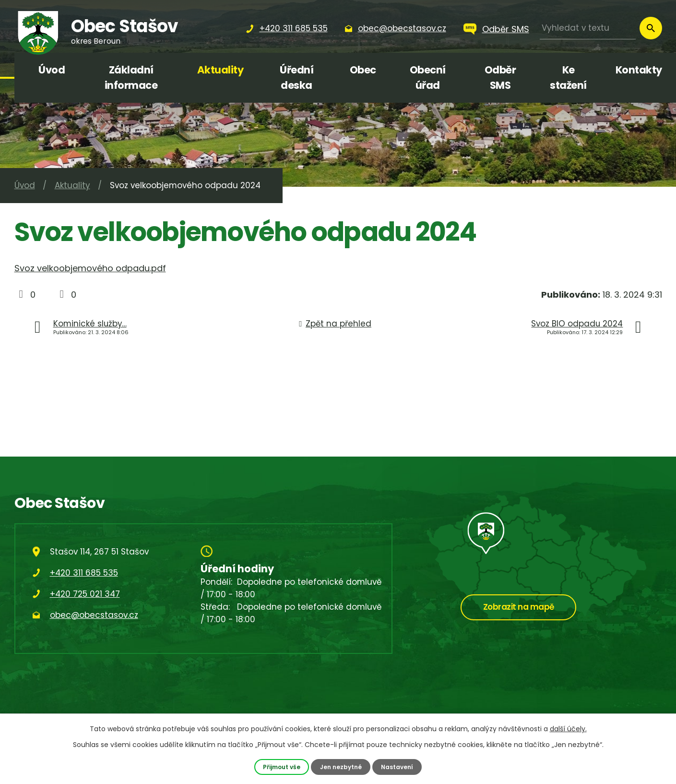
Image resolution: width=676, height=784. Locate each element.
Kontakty (639, 70)
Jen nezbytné (341, 766)
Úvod (52, 70)
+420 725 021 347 (85, 594)
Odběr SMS (506, 29)
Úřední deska (296, 78)
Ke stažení (568, 78)
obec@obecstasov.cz (94, 615)
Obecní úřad (428, 78)
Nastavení (399, 766)
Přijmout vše (280, 766)
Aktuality (220, 70)
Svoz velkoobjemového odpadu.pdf (90, 268)
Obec (363, 70)
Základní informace (131, 78)
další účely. (568, 729)
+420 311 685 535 (84, 573)
